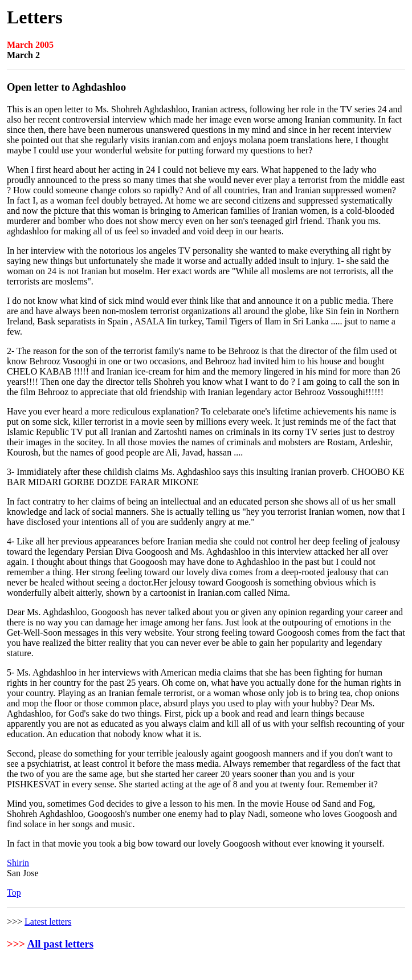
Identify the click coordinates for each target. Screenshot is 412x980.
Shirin (18, 863)
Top (14, 892)
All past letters (60, 944)
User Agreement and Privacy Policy (230, 969)
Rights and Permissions (356, 969)
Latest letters (48, 922)
